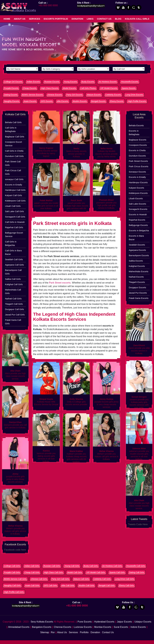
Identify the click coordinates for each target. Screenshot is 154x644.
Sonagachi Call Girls (15, 217)
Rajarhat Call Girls (14, 227)
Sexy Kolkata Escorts (42, 622)
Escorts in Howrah (138, 214)
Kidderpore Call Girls (15, 201)
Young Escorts (70, 82)
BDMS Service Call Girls (15, 579)
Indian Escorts (33, 82)
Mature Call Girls (81, 579)
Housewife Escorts (130, 82)
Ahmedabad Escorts (19, 627)
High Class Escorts (50, 88)
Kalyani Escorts (136, 188)
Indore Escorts (138, 627)
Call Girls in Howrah (15, 222)
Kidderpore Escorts (138, 193)
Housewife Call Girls (136, 566)
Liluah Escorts (136, 198)
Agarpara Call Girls (14, 265)
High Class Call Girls (53, 572)
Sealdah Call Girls (14, 259)
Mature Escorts (94, 95)
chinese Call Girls (39, 579)
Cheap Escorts (30, 88)
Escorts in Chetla (137, 150)
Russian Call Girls (52, 566)
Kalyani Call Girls (13, 195)
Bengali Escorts (98, 101)
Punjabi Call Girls (12, 572)
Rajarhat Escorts (137, 220)
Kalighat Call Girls (14, 284)
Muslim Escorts (80, 101)
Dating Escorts (11, 95)
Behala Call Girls (13, 122)
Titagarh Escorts (137, 282)
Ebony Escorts (117, 101)
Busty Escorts (88, 82)
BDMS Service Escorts (32, 95)
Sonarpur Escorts (137, 172)
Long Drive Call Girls (125, 579)
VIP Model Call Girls (96, 572)
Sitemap (45, 632)
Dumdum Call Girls (14, 156)
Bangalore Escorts (42, 627)
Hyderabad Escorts (104, 622)
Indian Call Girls (32, 566)
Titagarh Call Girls (14, 304)
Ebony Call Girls (126, 585)
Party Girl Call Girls (60, 579)
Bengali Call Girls (107, 585)
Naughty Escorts (12, 101)
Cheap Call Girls (32, 572)
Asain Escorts (30, 101)
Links (90, 19)
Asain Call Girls (32, 585)
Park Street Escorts (138, 161)
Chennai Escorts (63, 627)
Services (35, 19)
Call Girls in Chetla (14, 151)
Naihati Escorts (136, 277)
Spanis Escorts (129, 88)
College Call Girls (12, 566)
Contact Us (104, 19)
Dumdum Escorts (137, 156)
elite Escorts (63, 101)
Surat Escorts (121, 627)
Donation (77, 19)
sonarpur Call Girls (14, 179)
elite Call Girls (68, 585)
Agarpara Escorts (137, 250)
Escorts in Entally (14, 185)
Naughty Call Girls (12, 585)
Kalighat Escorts (137, 266)
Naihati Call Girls (13, 299)
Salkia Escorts (136, 261)
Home (7, 19)
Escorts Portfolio (56, 19)
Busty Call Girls (91, 566)
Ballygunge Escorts (138, 225)
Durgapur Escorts (137, 287)
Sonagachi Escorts (138, 209)
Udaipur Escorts (143, 622)
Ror (53, 632)
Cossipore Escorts (138, 145)
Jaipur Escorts (124, 622)
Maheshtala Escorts (139, 271)
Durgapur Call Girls (15, 309)
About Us (20, 19)
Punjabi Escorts (11, 88)
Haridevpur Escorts (138, 182)
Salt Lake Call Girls (15, 211)
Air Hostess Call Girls (112, 566)
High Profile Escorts (137, 101)
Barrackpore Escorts (139, 255)
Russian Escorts (52, 82)
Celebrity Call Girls (102, 579)
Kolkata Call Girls (137, 19)
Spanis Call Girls (117, 572)
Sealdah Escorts (137, 245)
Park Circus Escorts (139, 166)
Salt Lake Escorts (137, 204)
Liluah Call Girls (13, 206)
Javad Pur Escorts (138, 293)
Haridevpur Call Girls (15, 190)
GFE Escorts (47, 101)
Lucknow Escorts (83, 627)
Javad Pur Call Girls (15, 315)
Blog (118, 19)
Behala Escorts (136, 125)
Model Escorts (69, 88)
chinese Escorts (55, 95)
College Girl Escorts (13, 82)
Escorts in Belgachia (139, 230)
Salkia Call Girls (13, 279)
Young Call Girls (72, 566)
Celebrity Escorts (113, 95)
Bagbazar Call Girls (15, 137)
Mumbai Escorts (103, 627)
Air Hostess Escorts (108, 82)
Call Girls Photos (88, 88)
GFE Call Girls (50, 585)
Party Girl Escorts (74, 95)
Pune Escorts (85, 622)
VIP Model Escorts (109, 88)
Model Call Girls (75, 572)
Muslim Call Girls (86, 585)
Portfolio (84, 632)
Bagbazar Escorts (138, 140)
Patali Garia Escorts (139, 298)
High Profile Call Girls (14, 592)
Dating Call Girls (137, 572)
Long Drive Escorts (134, 95)
